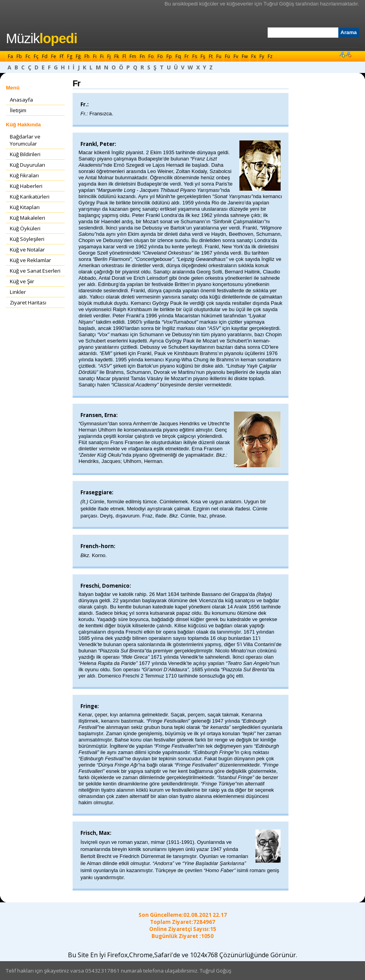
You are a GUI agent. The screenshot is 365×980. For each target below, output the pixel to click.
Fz (270, 56)
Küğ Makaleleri (27, 218)
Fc (28, 56)
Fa (10, 56)
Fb (19, 56)
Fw (245, 56)
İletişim (18, 110)
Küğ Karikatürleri (30, 197)
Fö (160, 56)
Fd (45, 56)
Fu (219, 56)
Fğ (78, 56)
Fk (117, 56)
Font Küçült (348, 54)
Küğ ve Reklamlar (30, 260)
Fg (70, 56)
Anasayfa (21, 100)
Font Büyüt (342, 54)
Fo (151, 56)
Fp (169, 56)
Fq (178, 56)
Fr (187, 56)
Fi (102, 56)
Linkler (18, 292)
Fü (227, 56)
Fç (36, 56)
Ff (62, 56)
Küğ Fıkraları (24, 175)
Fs (195, 56)
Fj (109, 56)
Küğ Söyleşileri (27, 239)
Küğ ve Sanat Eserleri (35, 271)
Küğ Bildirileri (25, 154)
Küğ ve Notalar (27, 250)
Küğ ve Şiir (22, 281)
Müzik (42, 38)
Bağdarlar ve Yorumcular (25, 140)
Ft (211, 56)
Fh (87, 56)
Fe (54, 56)
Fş (203, 56)
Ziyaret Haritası (28, 302)
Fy (262, 56)
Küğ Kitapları (25, 207)
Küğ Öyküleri (25, 228)
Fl (124, 56)
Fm (133, 56)
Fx (254, 56)
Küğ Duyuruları (27, 165)
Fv (236, 56)
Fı (95, 56)
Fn (142, 56)
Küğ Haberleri (26, 186)
